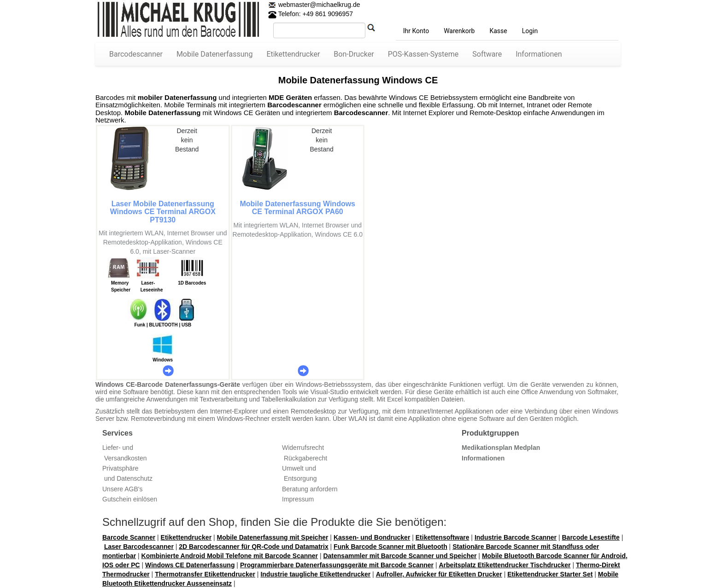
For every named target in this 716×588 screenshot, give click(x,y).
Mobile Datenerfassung (215, 54)
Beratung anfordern (310, 489)
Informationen (539, 54)
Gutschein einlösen (130, 499)
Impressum (298, 499)
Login (530, 31)
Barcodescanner (136, 54)
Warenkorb (459, 31)
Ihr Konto (416, 31)
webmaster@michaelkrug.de (318, 5)
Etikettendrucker (293, 54)
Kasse (498, 31)
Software (487, 54)
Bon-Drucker (354, 54)
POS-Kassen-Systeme (423, 54)
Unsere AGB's (123, 489)
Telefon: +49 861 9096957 (311, 14)
